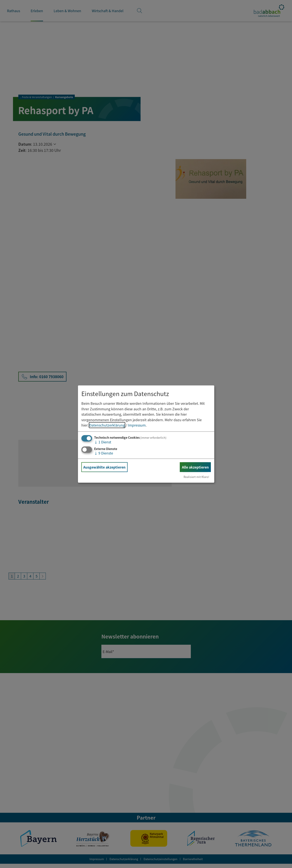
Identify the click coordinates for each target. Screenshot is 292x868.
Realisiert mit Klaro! (196, 477)
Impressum (137, 425)
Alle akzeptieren (195, 467)
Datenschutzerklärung (107, 425)
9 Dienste (104, 453)
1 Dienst (103, 442)
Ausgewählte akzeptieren (104, 467)
